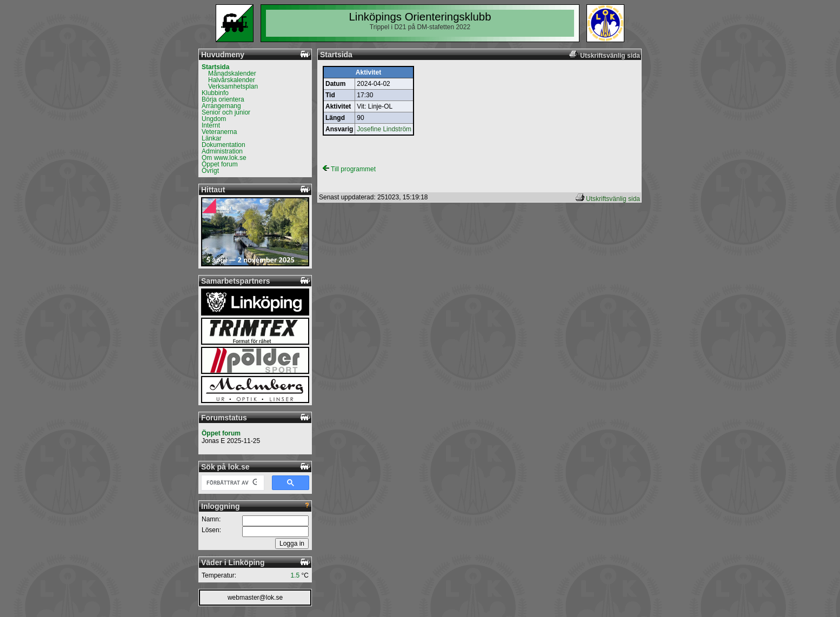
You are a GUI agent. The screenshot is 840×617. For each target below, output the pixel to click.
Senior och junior (226, 112)
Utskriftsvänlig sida (613, 199)
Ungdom (214, 119)
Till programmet (349, 169)
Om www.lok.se (224, 158)
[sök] (232, 483)
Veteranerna (219, 132)
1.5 (295, 575)
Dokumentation (224, 145)
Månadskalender (232, 73)
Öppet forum (220, 164)
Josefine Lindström (384, 129)
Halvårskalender (232, 80)
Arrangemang (221, 106)
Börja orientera (223, 99)
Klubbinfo (215, 93)
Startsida (215, 67)
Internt (211, 125)
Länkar (212, 138)
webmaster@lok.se (255, 598)
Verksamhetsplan (233, 86)
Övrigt (210, 171)
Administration (222, 151)
